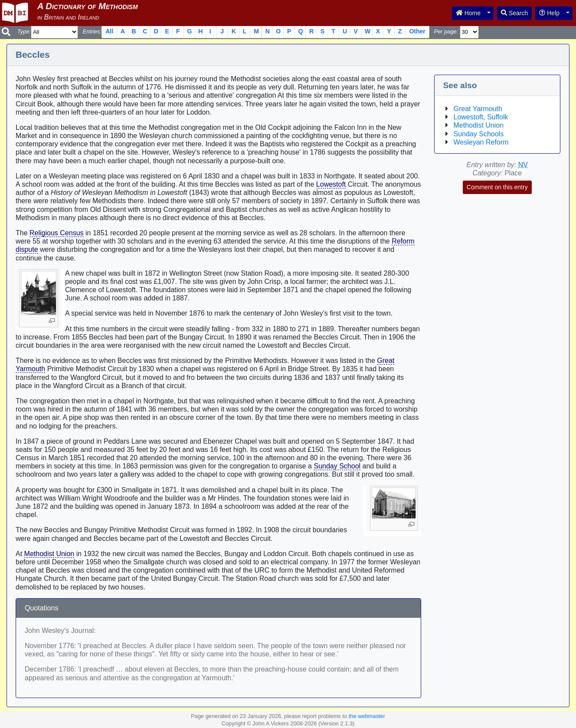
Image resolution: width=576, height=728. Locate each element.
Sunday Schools (479, 134)
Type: (24, 31)
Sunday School (337, 466)
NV (523, 165)
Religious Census (57, 233)
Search (514, 13)
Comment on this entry (497, 187)
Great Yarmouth (478, 109)
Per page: (446, 31)
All (109, 31)
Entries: (92, 31)
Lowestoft (331, 184)
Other (417, 31)
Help (549, 13)
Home (468, 13)
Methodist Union (49, 554)
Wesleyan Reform (481, 142)
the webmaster (367, 716)
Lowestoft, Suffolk (481, 117)
